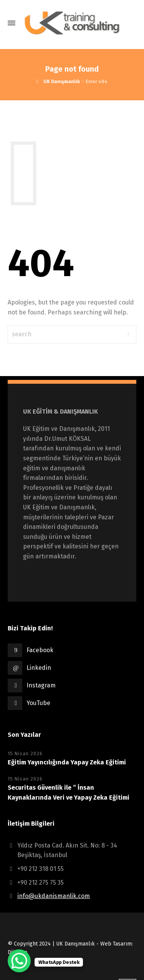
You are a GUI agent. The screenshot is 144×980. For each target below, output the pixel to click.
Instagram (41, 685)
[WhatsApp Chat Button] (19, 961)
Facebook (40, 650)
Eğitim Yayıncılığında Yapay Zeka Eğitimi (67, 762)
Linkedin (39, 668)
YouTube (38, 703)
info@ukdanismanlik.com (54, 896)
